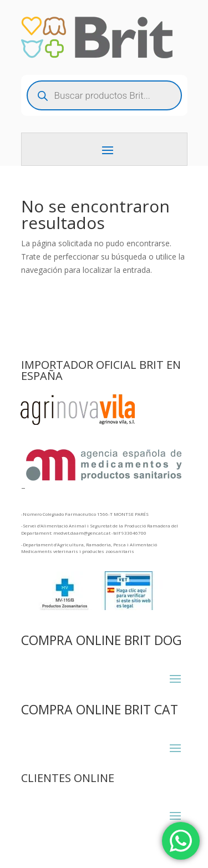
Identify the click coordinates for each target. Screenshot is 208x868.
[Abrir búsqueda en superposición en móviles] (104, 95)
